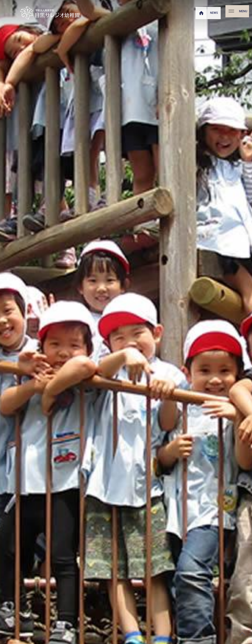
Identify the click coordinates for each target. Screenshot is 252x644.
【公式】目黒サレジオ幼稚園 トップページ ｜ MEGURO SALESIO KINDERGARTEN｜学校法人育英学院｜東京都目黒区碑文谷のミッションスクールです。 (50, 13)
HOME (201, 13)
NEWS (214, 13)
